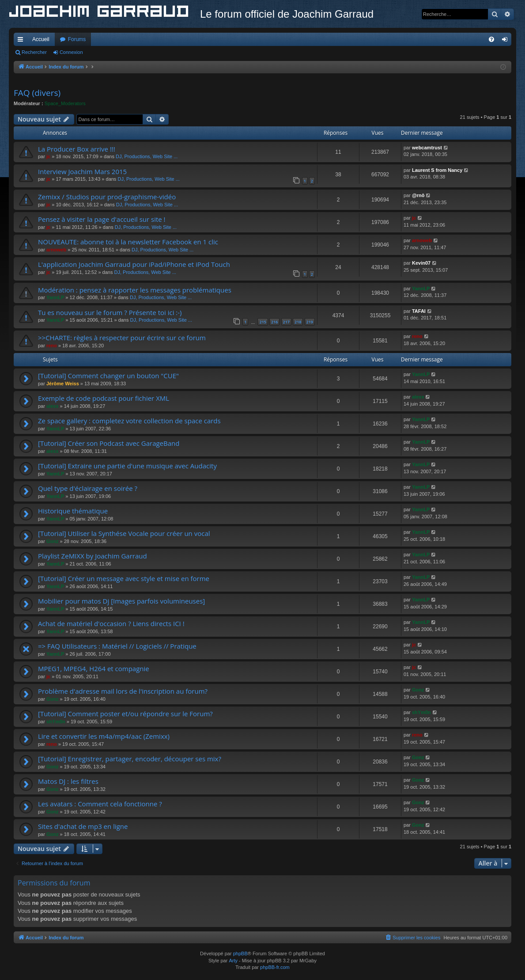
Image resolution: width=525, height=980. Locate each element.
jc (48, 156)
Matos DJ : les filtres (68, 781)
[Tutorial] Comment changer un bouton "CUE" (108, 376)
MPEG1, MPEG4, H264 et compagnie (94, 669)
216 (274, 322)
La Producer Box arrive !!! (77, 149)
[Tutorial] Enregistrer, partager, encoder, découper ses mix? (130, 759)
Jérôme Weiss (63, 384)
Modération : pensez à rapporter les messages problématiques (135, 290)
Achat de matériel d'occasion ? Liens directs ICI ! (111, 623)
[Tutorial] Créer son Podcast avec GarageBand (109, 443)
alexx (53, 406)
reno (52, 346)
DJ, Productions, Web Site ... (147, 156)
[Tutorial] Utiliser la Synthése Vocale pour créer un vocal (124, 533)
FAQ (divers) (37, 93)
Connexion (71, 52)
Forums (77, 39)
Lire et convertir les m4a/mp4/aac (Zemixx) (104, 736)
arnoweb (56, 250)
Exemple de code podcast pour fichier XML (104, 398)
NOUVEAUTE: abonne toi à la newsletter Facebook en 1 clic (128, 242)
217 (286, 322)
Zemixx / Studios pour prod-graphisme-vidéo (107, 197)
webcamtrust (427, 148)
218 (298, 322)
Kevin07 (421, 263)
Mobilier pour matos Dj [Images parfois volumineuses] (121, 601)
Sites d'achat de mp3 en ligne (83, 826)
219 (310, 322)
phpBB (240, 953)
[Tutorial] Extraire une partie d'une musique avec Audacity (127, 466)
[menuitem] (491, 39)
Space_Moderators (65, 103)
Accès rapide (22, 41)
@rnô (418, 195)
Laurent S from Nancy (437, 170)
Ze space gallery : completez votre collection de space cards (129, 421)
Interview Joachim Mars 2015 (82, 171)
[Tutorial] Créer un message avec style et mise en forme (124, 578)
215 (262, 322)
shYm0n (56, 722)
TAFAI (419, 311)
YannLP (55, 297)
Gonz (53, 541)
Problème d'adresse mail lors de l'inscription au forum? (123, 691)
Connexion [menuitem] (507, 41)
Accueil (41, 39)
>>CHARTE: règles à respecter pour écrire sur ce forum (122, 338)
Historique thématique (73, 511)
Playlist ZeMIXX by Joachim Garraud (93, 556)
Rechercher (34, 52)
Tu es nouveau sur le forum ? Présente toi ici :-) (110, 312)
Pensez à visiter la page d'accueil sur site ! (102, 219)
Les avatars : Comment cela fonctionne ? (100, 804)
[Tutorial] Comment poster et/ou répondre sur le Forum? (125, 714)
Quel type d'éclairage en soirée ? (88, 488)
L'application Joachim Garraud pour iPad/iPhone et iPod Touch (134, 264)
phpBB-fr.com (275, 967)
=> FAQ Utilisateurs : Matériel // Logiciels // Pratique (117, 646)
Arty (233, 961)
